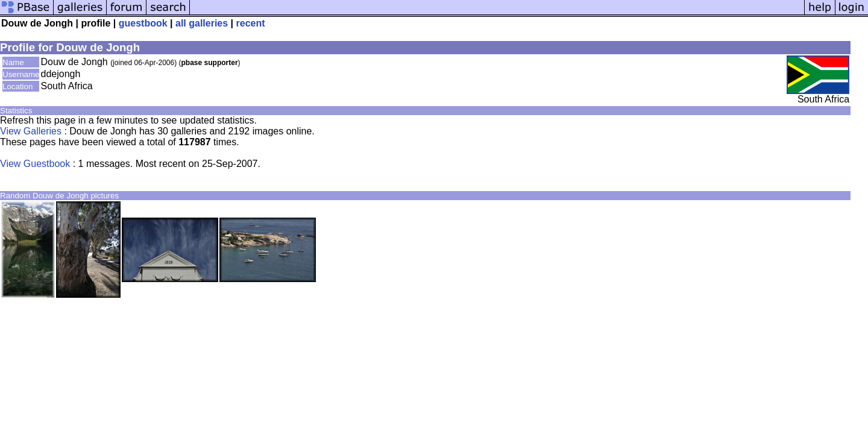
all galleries (202, 23)
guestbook (143, 23)
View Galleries (31, 131)
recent (251, 23)
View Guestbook (35, 164)
